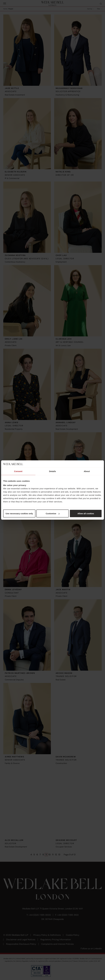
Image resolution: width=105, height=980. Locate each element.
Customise (53, 513)
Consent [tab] (18, 471)
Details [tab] (52, 471)
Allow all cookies (86, 513)
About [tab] (87, 471)
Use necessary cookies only (19, 513)
